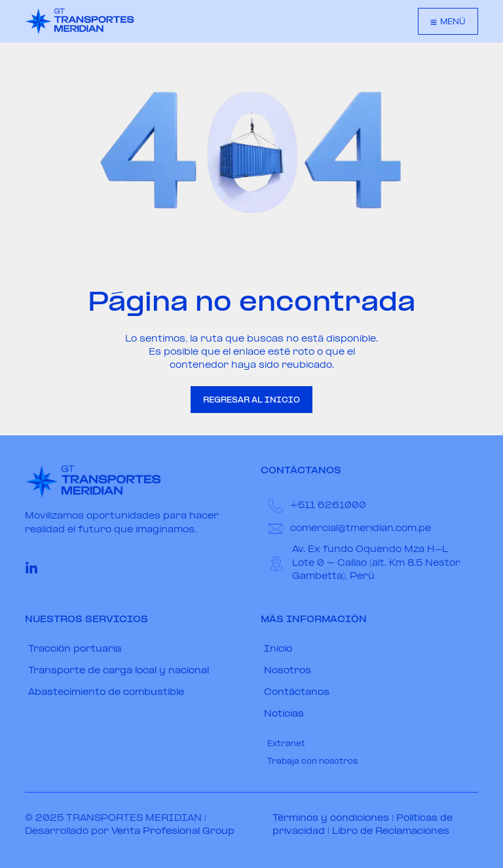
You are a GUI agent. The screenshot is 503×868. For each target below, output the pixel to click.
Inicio (278, 649)
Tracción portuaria (75, 649)
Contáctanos (297, 693)
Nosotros (288, 671)
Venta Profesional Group (173, 832)
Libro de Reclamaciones (391, 832)
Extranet (286, 744)
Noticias (284, 714)
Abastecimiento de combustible (106, 693)
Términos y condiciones (331, 819)
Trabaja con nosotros (312, 762)
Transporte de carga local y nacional (119, 671)
